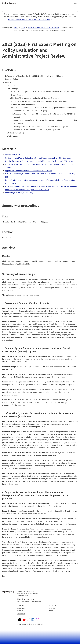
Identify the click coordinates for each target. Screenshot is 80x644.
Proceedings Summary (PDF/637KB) (19, 193)
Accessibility (21, 614)
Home (16, 27)
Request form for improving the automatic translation (30, 19)
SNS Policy (21, 611)
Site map (52, 608)
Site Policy (21, 605)
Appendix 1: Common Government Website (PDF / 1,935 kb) (28, 171)
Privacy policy (22, 608)
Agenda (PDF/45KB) (13, 155)
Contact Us (53, 605)
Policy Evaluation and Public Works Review (43, 27)
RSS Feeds (53, 611)
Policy (23, 27)
